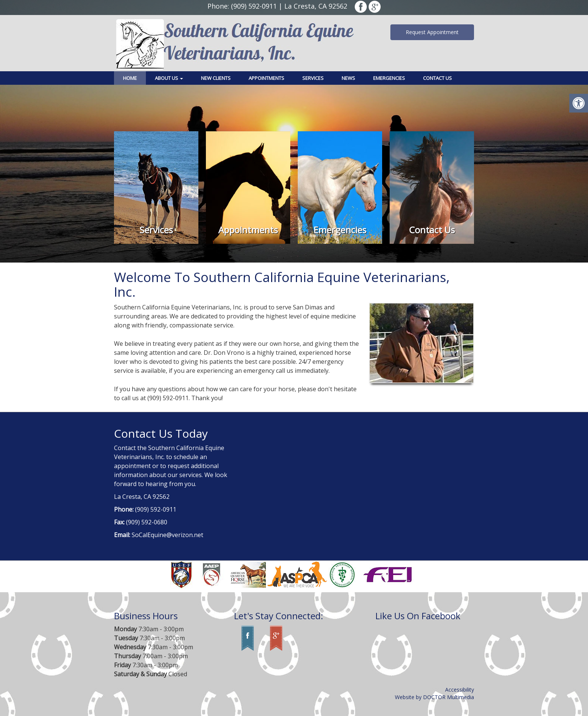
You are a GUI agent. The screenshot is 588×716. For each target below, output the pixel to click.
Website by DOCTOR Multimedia (434, 697)
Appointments (266, 78)
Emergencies (389, 78)
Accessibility (460, 690)
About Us (169, 78)
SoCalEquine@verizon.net (167, 535)
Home (130, 78)
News (348, 78)
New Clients (216, 78)
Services (313, 78)
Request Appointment (432, 32)
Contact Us (437, 78)
